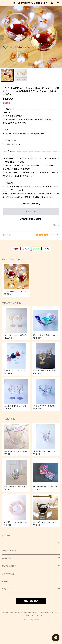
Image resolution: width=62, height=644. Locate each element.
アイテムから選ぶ (9, 566)
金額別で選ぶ (8, 558)
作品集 (5, 581)
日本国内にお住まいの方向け (31, 219)
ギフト (4, 543)
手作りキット (7, 589)
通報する (56, 225)
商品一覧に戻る (31, 601)
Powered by (31, 620)
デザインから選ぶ (9, 574)
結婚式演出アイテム (10, 551)
